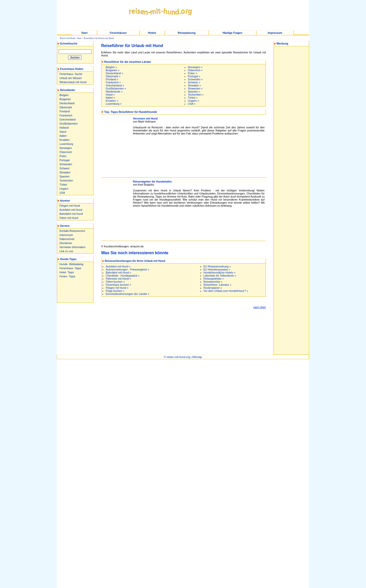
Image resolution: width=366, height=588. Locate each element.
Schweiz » (194, 82)
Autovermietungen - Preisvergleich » (128, 269)
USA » (192, 104)
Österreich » (195, 70)
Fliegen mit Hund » (117, 288)
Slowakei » (194, 85)
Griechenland (67, 119)
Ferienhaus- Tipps (70, 268)
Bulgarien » (113, 70)
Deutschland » (114, 73)
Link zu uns (66, 251)
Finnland (65, 111)
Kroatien (65, 140)
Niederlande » (114, 92)
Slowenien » (195, 88)
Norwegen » (195, 67)
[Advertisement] (74, 290)
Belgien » (111, 67)
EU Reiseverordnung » (217, 266)
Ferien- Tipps (67, 276)
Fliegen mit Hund (70, 206)
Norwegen (66, 148)
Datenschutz (67, 239)
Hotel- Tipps (67, 272)
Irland (63, 132)
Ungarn (64, 189)
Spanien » (194, 92)
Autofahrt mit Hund (71, 210)
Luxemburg (66, 144)
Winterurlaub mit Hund (73, 82)
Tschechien (66, 180)
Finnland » (112, 79)
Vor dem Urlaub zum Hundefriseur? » (226, 291)
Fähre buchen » (115, 282)
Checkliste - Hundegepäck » (123, 276)
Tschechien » (196, 95)
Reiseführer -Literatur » (218, 285)
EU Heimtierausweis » (217, 269)
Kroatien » (112, 101)
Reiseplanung (187, 33)
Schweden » (195, 79)
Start (84, 33)
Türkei (63, 185)
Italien (63, 136)
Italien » (110, 98)
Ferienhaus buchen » (118, 285)
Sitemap (197, 357)
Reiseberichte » (213, 282)
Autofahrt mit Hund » (118, 266)
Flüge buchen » (115, 291)
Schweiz (65, 168)
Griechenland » (115, 85)
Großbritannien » (116, 88)
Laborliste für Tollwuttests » (220, 276)
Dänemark (66, 107)
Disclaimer (66, 243)
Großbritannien (68, 124)
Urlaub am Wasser (71, 78)
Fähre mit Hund (69, 218)
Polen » (192, 73)
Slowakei (65, 172)
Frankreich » (113, 82)
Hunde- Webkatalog (71, 264)
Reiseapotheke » (214, 279)
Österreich (66, 152)
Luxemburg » (114, 104)
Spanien (64, 176)
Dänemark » (113, 76)
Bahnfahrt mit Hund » (119, 273)
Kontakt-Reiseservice (72, 231)
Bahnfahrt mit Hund (71, 214)
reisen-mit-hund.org (178, 357)
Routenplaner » (213, 288)
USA (62, 193)
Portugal (65, 160)
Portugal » (194, 76)
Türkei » (193, 98)
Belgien (64, 95)
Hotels (152, 33)
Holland (64, 128)
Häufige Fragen (233, 33)
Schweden (66, 164)
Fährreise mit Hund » (118, 279)
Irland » (110, 95)
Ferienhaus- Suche (71, 74)
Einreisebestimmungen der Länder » (128, 294)
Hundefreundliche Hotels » (220, 273)
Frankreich (66, 115)
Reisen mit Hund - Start (71, 38)
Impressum (275, 33)
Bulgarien (65, 99)
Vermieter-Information (72, 247)
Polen (63, 156)
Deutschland (67, 103)
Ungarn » (193, 101)
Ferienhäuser (118, 33)
